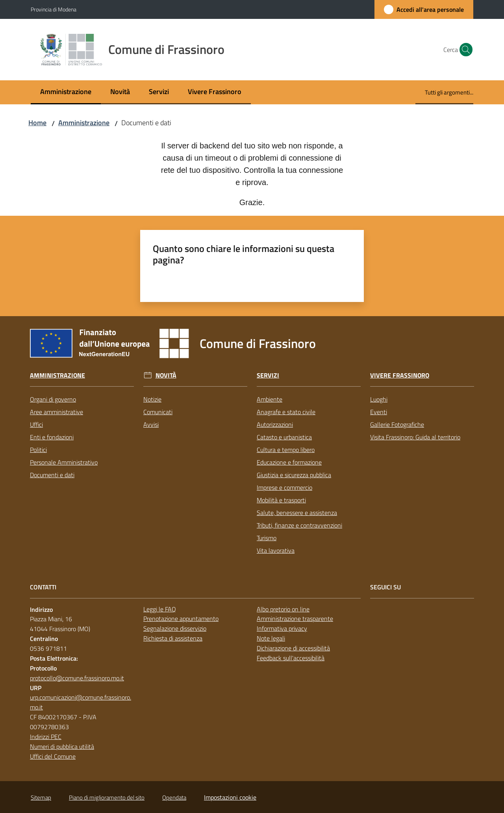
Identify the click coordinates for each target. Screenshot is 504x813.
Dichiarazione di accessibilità (293, 648)
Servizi (268, 375)
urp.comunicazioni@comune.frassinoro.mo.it (81, 702)
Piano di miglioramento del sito (107, 797)
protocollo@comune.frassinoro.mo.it (77, 678)
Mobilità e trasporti (281, 500)
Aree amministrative (57, 412)
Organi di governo (53, 399)
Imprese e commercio (284, 487)
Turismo (267, 538)
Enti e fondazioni (52, 437)
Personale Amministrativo (64, 462)
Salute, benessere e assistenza (297, 513)
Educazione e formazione (289, 462)
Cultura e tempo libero (286, 450)
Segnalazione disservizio (175, 628)
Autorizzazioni (275, 424)
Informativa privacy (282, 628)
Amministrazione (84, 123)
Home (37, 123)
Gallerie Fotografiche (397, 424)
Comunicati (158, 412)
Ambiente (270, 399)
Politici (38, 450)
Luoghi (379, 399)
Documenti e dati (52, 475)
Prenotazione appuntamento (181, 619)
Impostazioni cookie (230, 797)
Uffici (36, 424)
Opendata (174, 797)
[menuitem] (66, 92)
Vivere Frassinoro (400, 375)
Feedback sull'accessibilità (291, 658)
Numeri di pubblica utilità (62, 746)
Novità (166, 375)
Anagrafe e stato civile (286, 412)
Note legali (271, 638)
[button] (464, 50)
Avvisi (151, 424)
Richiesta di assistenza (173, 638)
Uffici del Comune (53, 756)
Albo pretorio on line (283, 609)
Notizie (152, 399)
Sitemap (41, 797)
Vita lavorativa (276, 550)
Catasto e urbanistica (284, 437)
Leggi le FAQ (160, 609)
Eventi (379, 412)
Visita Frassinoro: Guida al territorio (415, 437)
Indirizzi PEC (46, 737)
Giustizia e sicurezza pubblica (294, 475)
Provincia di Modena (54, 9)
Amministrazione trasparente (295, 619)
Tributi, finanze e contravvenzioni (299, 525)
